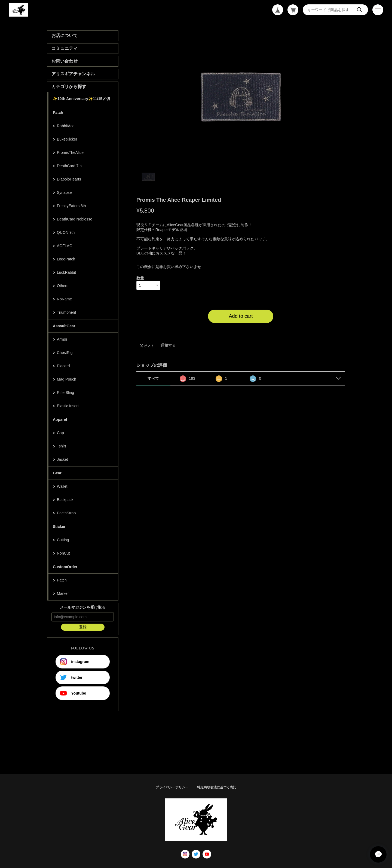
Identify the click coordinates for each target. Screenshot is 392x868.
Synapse (64, 192)
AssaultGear (64, 326)
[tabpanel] (241, 97)
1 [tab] (148, 177)
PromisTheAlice (70, 153)
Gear (57, 473)
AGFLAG (65, 246)
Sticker (59, 527)
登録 (83, 627)
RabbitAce (66, 126)
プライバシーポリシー (172, 787)
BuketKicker (67, 139)
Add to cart (241, 316)
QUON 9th (66, 232)
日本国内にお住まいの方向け (241, 329)
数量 (140, 278)
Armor (62, 339)
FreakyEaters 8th (71, 206)
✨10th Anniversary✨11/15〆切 (81, 99)
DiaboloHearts (69, 179)
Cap (60, 433)
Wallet (62, 486)
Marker (63, 593)
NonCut (63, 553)
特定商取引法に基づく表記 (217, 787)
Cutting (63, 540)
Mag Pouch (67, 379)
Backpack (65, 500)
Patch (58, 113)
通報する (168, 345)
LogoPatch (66, 259)
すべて (153, 378)
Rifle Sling (65, 393)
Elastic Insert (68, 406)
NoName (64, 299)
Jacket (62, 459)
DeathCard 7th (69, 166)
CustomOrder (65, 567)
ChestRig (65, 353)
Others (63, 286)
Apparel (60, 419)
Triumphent (66, 312)
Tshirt (61, 446)
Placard (63, 366)
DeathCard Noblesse (75, 219)
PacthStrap (66, 513)
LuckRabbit (66, 272)
